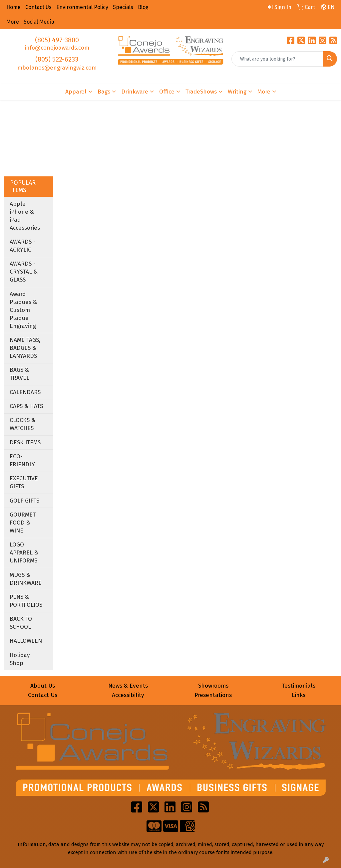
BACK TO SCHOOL (21, 623)
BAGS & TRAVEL (19, 374)
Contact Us (43, 695)
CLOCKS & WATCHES (22, 424)
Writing (237, 92)
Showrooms (213, 686)
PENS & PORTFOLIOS (26, 601)
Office (167, 92)
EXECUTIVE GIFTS (24, 482)
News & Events (128, 686)
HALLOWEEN (26, 641)
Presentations (213, 695)
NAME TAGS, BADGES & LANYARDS (25, 348)
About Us (43, 686)
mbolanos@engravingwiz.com (57, 68)
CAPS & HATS (26, 406)
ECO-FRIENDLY (22, 460)
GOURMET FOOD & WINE (23, 523)
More (264, 92)
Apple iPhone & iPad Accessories (25, 216)
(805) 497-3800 (57, 40)
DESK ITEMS (25, 442)
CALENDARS (25, 392)
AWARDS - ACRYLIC (23, 246)
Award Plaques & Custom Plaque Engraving (23, 310)
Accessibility (128, 695)
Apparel (76, 92)
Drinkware (135, 92)
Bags (104, 92)
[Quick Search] (277, 59)
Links (299, 695)
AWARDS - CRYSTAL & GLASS (24, 272)
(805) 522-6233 (57, 59)
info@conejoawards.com (57, 48)
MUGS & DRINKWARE (26, 579)
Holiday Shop (20, 659)
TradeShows (201, 92)
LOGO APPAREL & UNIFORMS (24, 553)
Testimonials (299, 686)
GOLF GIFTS (24, 501)
